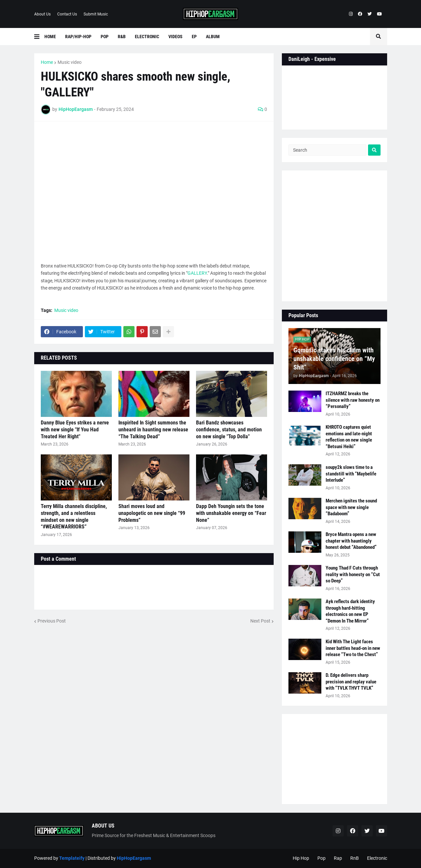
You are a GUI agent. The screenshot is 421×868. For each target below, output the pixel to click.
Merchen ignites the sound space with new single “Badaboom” (351, 507)
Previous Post (52, 621)
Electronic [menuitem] (147, 37)
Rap (338, 858)
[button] (39, 37)
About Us (42, 14)
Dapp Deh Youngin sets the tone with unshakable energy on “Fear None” (231, 513)
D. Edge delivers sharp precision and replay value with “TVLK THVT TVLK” (351, 682)
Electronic (377, 858)
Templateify (72, 858)
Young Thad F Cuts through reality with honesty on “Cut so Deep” (353, 574)
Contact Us (67, 14)
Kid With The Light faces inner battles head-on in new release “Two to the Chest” (353, 648)
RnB (355, 858)
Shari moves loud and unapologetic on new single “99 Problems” (152, 513)
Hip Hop (301, 858)
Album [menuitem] (213, 37)
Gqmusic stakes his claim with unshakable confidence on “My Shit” (334, 359)
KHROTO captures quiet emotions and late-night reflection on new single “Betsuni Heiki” (349, 437)
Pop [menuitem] (105, 37)
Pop (322, 858)
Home (47, 62)
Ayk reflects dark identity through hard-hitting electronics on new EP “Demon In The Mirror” (350, 611)
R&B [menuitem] (122, 37)
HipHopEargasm (134, 858)
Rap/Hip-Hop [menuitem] (78, 37)
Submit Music (96, 14)
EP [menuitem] (194, 37)
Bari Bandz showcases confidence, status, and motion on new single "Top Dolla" (229, 430)
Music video (70, 62)
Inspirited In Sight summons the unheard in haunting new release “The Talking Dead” (153, 430)
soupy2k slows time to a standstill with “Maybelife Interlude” (351, 474)
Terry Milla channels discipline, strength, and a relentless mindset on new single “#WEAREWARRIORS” (74, 516)
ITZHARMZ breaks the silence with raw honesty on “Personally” (353, 400)
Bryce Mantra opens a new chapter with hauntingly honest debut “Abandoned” (351, 541)
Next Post (260, 621)
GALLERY (197, 273)
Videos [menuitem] (175, 37)
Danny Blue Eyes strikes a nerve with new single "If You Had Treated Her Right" (75, 430)
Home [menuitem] (50, 37)
